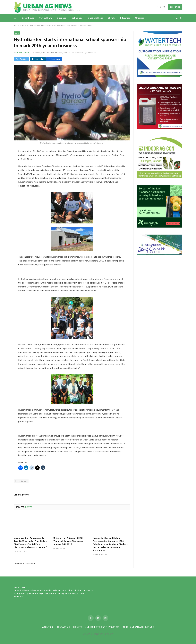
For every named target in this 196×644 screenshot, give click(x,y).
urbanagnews (23, 53)
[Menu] (16, 18)
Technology (76, 18)
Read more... (30, 597)
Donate (78, 627)
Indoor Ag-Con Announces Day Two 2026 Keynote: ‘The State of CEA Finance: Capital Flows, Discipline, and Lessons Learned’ (31, 543)
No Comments (76, 53)
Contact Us (63, 627)
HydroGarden (21, 481)
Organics (140, 18)
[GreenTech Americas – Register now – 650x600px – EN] (160, 227)
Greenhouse (28, 18)
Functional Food (95, 18)
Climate (112, 18)
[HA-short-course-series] (160, 254)
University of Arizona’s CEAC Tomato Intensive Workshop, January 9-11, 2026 (68, 541)
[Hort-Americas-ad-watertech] (160, 76)
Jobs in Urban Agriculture (138, 627)
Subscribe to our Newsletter (102, 627)
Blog (17, 33)
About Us (48, 627)
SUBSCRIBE (175, 7)
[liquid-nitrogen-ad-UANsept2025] (160, 129)
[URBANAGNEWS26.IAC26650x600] (160, 178)
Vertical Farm (46, 18)
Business (61, 18)
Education (125, 18)
